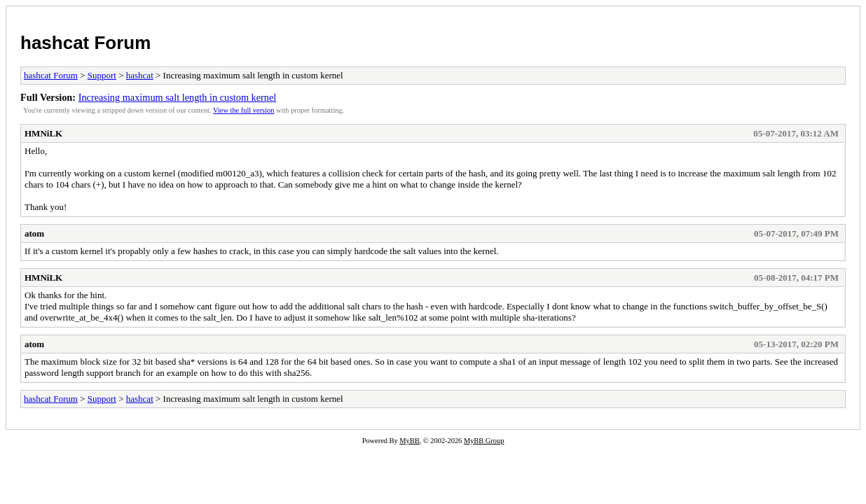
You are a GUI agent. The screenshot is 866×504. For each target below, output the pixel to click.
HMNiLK (43, 133)
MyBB (409, 441)
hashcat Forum (85, 43)
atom (34, 233)
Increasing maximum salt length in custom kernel (178, 97)
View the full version (243, 110)
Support (102, 75)
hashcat (140, 75)
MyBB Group (484, 441)
